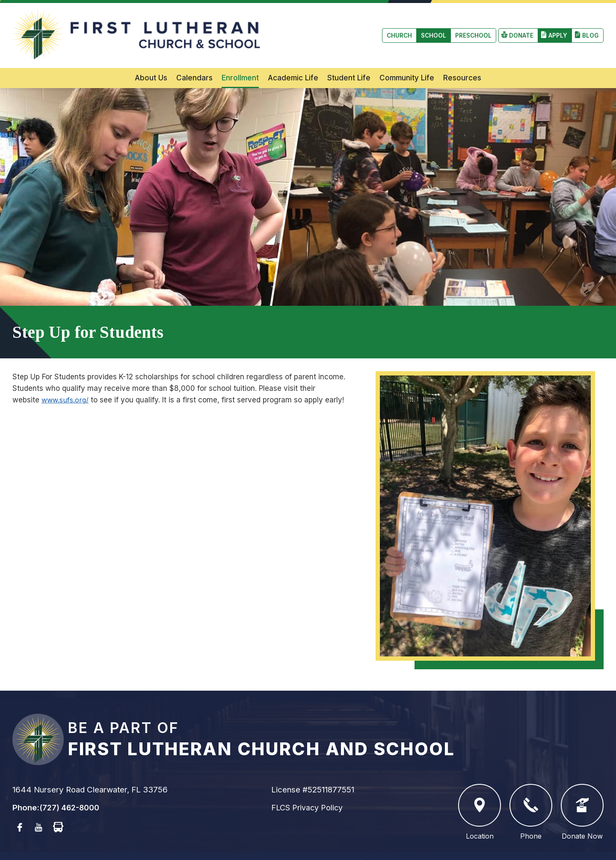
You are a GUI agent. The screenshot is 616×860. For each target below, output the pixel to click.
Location (480, 795)
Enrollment (240, 60)
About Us (151, 60)
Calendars (194, 60)
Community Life (407, 60)
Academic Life (293, 60)
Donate (519, 27)
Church (31, 27)
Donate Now (582, 795)
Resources (462, 60)
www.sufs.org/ (66, 382)
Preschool (110, 27)
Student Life (349, 60)
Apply (557, 27)
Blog (590, 27)
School (68, 27)
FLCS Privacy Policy (309, 790)
